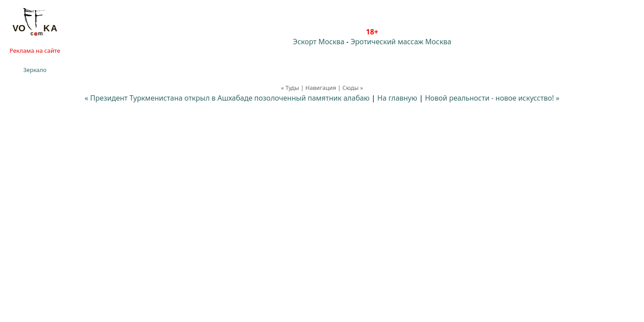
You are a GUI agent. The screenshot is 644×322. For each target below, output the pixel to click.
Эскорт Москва (319, 42)
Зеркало (35, 70)
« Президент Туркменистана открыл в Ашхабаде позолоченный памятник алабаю (227, 98)
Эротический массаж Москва (401, 42)
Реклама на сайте (35, 51)
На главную (398, 98)
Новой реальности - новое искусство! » (492, 98)
